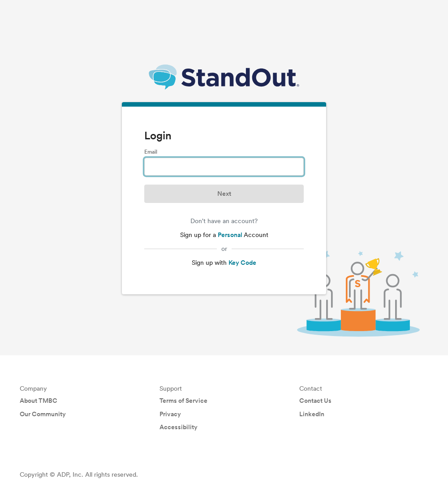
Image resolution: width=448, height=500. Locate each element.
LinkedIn (312, 414)
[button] (224, 194)
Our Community (43, 414)
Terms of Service (183, 401)
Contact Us (315, 401)
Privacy (170, 414)
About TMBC (39, 401)
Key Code (242, 263)
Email (151, 152)
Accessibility (179, 427)
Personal (231, 235)
